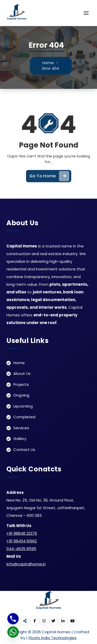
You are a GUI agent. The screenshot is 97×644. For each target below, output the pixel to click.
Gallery (20, 439)
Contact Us (24, 450)
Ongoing (21, 395)
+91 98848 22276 (22, 533)
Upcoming (23, 406)
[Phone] (13, 619)
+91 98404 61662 (22, 541)
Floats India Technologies (53, 638)
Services (21, 428)
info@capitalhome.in (26, 564)
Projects (21, 384)
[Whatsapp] (13, 632)
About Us (22, 373)
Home (51, 63)
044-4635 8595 (21, 549)
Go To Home (49, 181)
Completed (24, 417)
